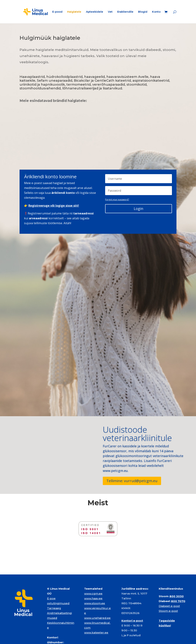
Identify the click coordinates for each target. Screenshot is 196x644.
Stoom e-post (168, 588)
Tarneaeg (54, 585)
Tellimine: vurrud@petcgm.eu (132, 481)
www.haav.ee (93, 575)
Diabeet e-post (169, 583)
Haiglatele (74, 12)
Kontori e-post (132, 597)
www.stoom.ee (95, 580)
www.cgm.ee (93, 570)
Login (139, 209)
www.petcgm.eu (115, 471)
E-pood (57, 12)
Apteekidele (95, 12)
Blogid (143, 12)
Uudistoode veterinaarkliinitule (137, 434)
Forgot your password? (117, 200)
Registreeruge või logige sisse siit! (54, 206)
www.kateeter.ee (96, 609)
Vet (110, 12)
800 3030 (177, 573)
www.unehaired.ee (97, 595)
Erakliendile (125, 12)
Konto (156, 12)
